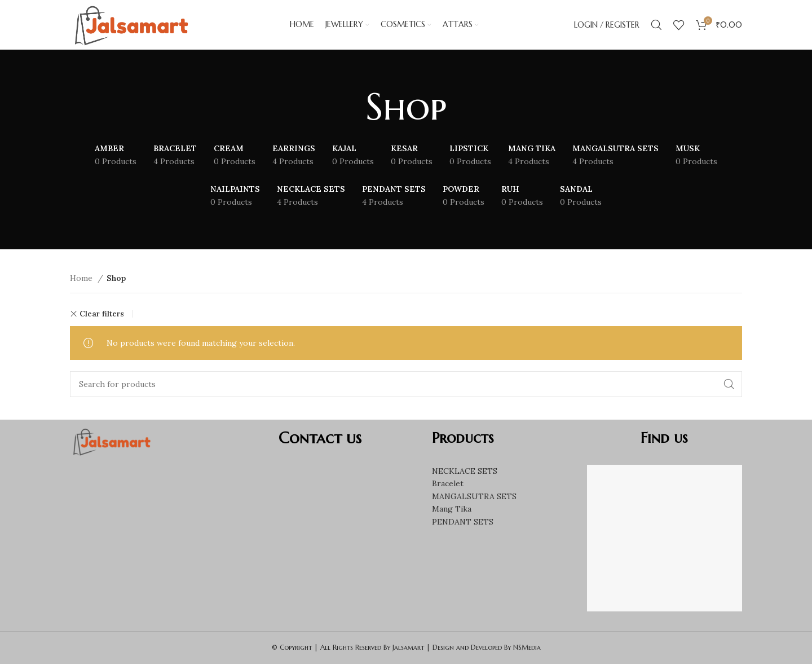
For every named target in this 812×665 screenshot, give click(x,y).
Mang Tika (452, 510)
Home (82, 279)
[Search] (656, 25)
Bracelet (448, 485)
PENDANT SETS (463, 523)
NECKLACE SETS (465, 472)
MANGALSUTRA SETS (474, 497)
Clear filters (102, 315)
